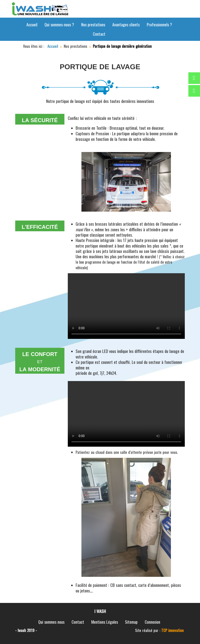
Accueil (32, 25)
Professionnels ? (159, 25)
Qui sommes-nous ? (59, 25)
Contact (99, 34)
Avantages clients (126, 25)
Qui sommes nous (51, 622)
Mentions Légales (105, 622)
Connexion (152, 622)
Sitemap (131, 622)
